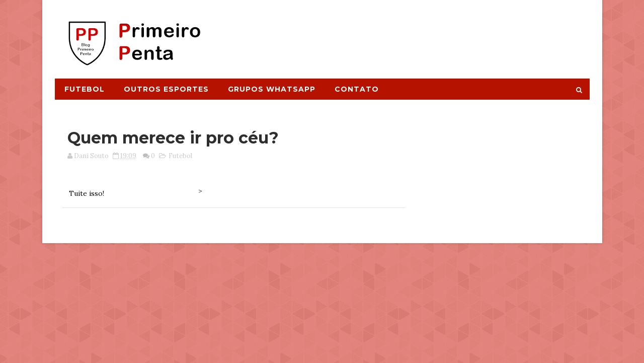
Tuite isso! (87, 193)
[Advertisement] (406, 34)
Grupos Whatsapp (272, 89)
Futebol (85, 89)
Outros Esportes (166, 89)
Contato (357, 89)
